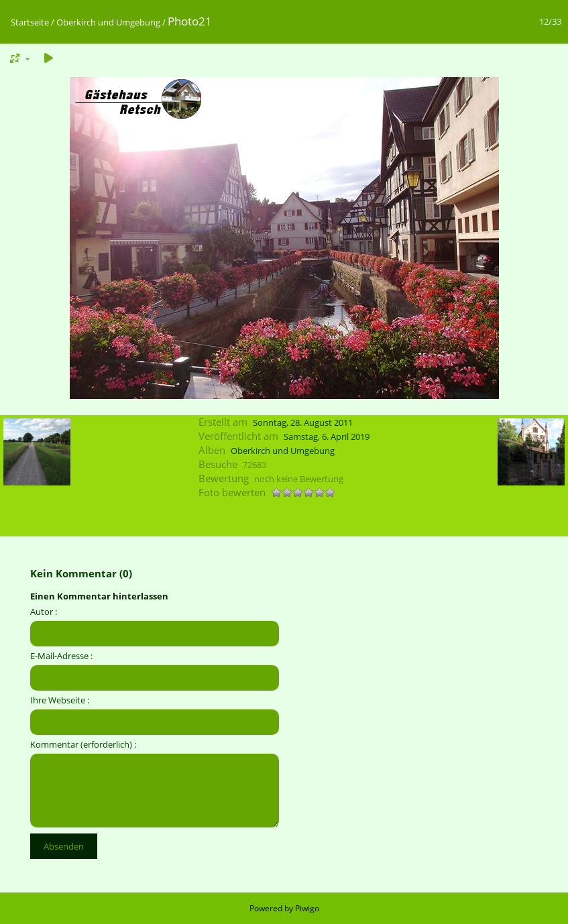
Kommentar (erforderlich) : (83, 744)
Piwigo (307, 908)
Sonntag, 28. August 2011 (303, 422)
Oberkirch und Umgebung (108, 22)
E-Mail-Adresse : (61, 656)
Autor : (44, 612)
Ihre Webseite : (60, 700)
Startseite (30, 22)
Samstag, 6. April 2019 (327, 437)
